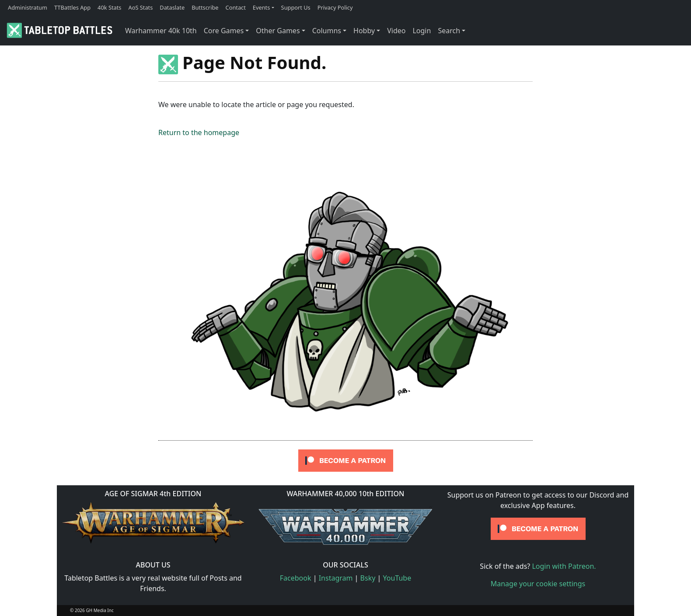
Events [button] (262, 7)
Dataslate (172, 7)
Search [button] (449, 31)
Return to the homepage (199, 132)
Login (422, 31)
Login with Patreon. (564, 566)
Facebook (296, 578)
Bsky (368, 578)
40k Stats (109, 7)
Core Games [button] (224, 31)
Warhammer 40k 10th (161, 31)
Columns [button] (327, 31)
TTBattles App (72, 7)
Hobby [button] (364, 31)
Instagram (336, 578)
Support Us (296, 7)
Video (396, 31)
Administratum (28, 7)
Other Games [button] (278, 31)
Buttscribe (205, 7)
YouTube (397, 578)
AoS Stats (140, 7)
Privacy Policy (335, 7)
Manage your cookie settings (538, 584)
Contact (236, 7)
